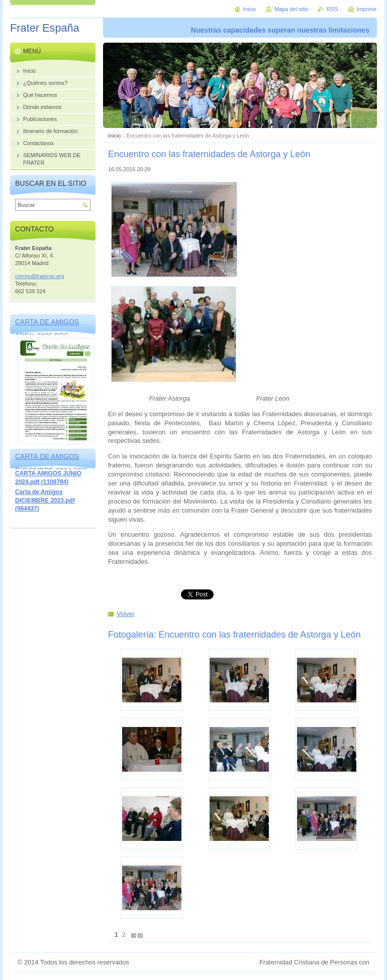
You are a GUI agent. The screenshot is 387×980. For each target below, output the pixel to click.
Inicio (114, 136)
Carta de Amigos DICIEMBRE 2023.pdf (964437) (45, 500)
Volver (126, 614)
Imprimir (367, 9)
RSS (332, 9)
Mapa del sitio (291, 9)
